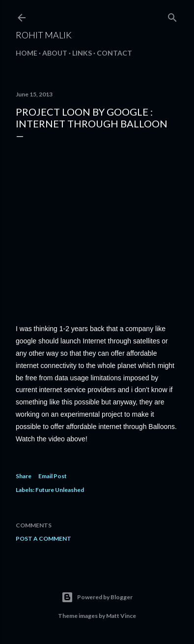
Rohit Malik (44, 35)
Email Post (53, 476)
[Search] (172, 15)
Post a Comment (43, 538)
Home (27, 53)
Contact (114, 53)
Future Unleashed (60, 490)
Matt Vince (121, 616)
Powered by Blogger (97, 597)
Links (82, 53)
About (55, 53)
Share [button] (24, 476)
